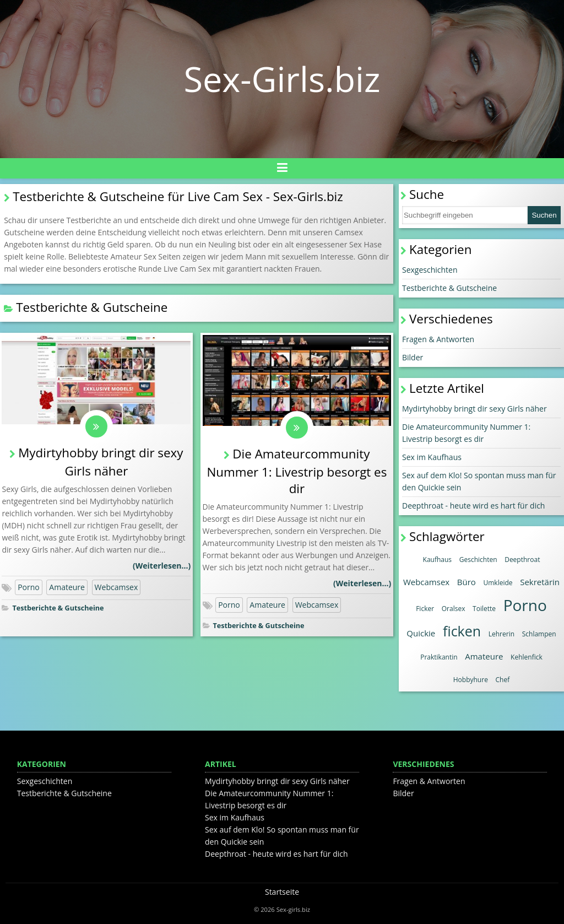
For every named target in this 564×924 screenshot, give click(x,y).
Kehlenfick (527, 657)
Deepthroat (522, 560)
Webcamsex (116, 587)
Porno (29, 587)
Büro (467, 582)
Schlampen (539, 634)
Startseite (282, 892)
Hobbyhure (471, 680)
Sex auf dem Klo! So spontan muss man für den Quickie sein (479, 481)
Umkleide (498, 583)
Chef (503, 680)
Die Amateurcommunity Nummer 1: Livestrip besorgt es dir (297, 471)
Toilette (484, 609)
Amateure (67, 587)
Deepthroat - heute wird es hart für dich (473, 506)
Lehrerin (501, 634)
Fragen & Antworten (438, 339)
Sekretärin (540, 582)
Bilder (413, 357)
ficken (462, 631)
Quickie (421, 633)
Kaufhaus (438, 560)
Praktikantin (439, 657)
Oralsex (454, 609)
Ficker (425, 609)
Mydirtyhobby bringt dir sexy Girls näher (474, 409)
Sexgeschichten (430, 270)
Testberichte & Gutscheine (58, 608)
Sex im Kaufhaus (432, 457)
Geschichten (478, 560)
